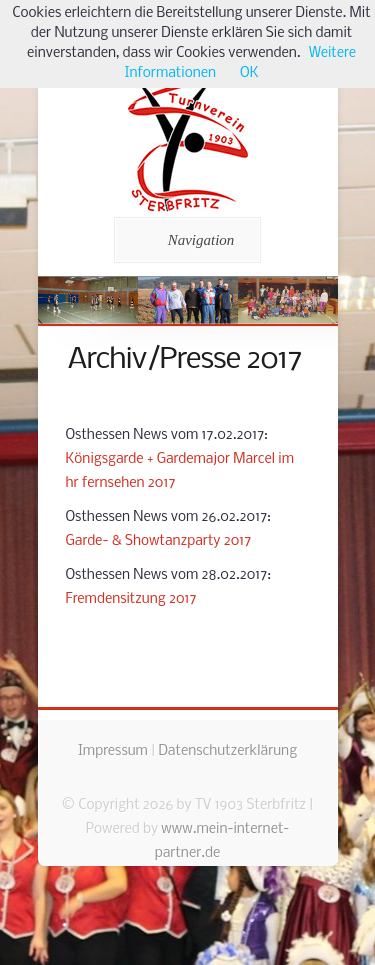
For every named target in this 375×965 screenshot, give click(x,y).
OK (249, 73)
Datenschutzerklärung (227, 751)
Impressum (113, 751)
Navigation (184, 240)
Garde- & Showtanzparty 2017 (159, 541)
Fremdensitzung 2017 (131, 599)
